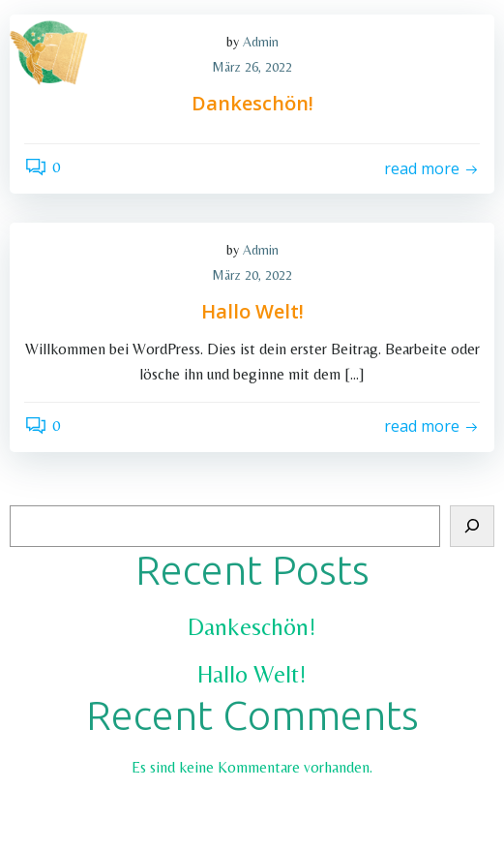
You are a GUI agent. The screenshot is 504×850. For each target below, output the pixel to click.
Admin (261, 250)
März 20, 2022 (252, 275)
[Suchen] (472, 527)
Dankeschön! (252, 627)
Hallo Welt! (252, 674)
